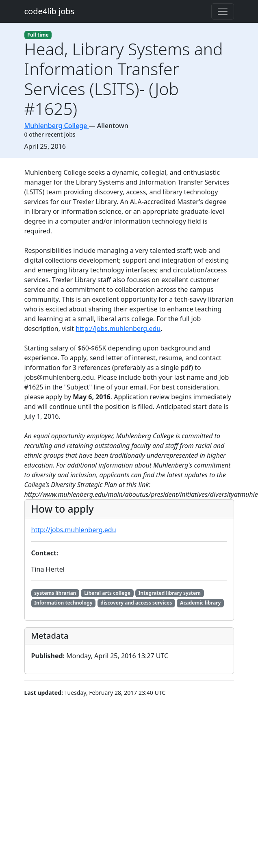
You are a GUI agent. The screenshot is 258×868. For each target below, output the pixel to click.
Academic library (200, 603)
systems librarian (55, 593)
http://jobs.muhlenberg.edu (118, 328)
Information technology (63, 603)
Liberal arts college (107, 593)
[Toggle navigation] (223, 11)
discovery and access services (136, 603)
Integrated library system (170, 593)
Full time (38, 35)
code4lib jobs (50, 11)
